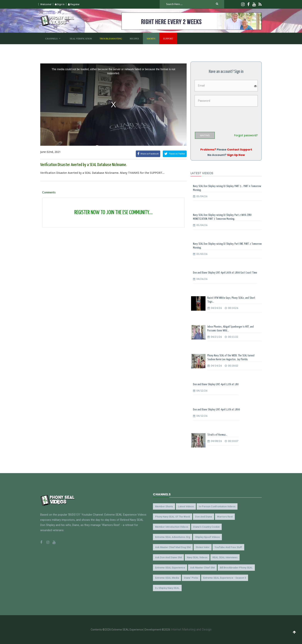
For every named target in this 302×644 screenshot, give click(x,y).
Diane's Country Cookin (206, 527)
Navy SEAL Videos (197, 557)
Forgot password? (246, 135)
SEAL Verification (81, 39)
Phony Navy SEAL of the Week (173, 517)
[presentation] (224, 118)
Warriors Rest (225, 517)
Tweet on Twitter (175, 154)
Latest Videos (186, 506)
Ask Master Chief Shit (202, 568)
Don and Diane (204, 517)
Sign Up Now (236, 155)
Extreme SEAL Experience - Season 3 (225, 578)
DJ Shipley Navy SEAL (167, 588)
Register (74, 4)
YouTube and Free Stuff (228, 547)
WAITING (205, 136)
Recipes (134, 39)
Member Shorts (164, 506)
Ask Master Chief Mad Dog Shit (173, 547)
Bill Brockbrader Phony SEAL (236, 568)
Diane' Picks (191, 578)
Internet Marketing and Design (191, 629)
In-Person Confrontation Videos (217, 506)
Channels (51, 39)
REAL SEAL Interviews (225, 557)
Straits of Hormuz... (217, 435)
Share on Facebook (148, 154)
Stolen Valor (203, 547)
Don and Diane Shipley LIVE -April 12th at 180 (216, 384)
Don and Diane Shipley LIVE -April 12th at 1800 (216, 410)
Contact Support (240, 150)
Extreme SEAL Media (167, 578)
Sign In (60, 4)
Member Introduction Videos (172, 527)
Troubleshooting (111, 39)
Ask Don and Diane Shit (168, 557)
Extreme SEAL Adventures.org (173, 537)
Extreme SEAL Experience (170, 568)
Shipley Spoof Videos (207, 537)
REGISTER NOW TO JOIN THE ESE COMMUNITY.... (114, 213)
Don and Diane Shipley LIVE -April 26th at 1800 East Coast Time (225, 273)
